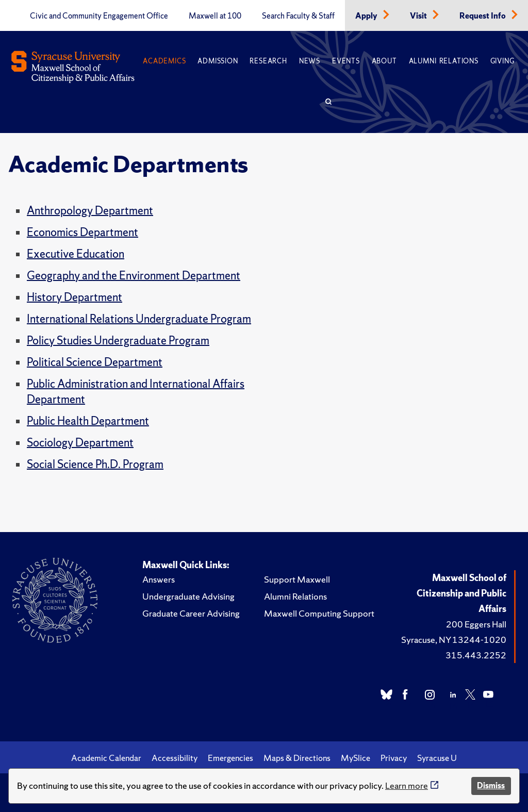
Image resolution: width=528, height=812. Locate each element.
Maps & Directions (297, 758)
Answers (159, 579)
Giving (502, 61)
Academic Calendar (106, 758)
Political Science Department (95, 362)
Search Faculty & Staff (298, 16)
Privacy (394, 758)
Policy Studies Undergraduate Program (118, 341)
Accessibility (175, 758)
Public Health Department (88, 421)
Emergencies (230, 758)
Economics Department (82, 232)
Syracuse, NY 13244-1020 (454, 640)
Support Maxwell (297, 579)
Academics (164, 61)
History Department (75, 297)
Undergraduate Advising (188, 596)
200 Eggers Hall (476, 624)
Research (268, 61)
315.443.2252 (476, 655)
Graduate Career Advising (191, 613)
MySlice (356, 758)
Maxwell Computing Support (319, 613)
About (384, 61)
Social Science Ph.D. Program (95, 464)
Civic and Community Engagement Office (99, 16)
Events (346, 61)
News (310, 61)
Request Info (483, 16)
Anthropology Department (90, 211)
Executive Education (76, 254)
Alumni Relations (444, 61)
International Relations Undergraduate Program (139, 319)
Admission (218, 61)
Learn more (407, 785)
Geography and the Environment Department (134, 276)
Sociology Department (80, 443)
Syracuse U (437, 758)
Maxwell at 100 (215, 16)
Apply (367, 16)
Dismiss (491, 785)
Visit (419, 16)
